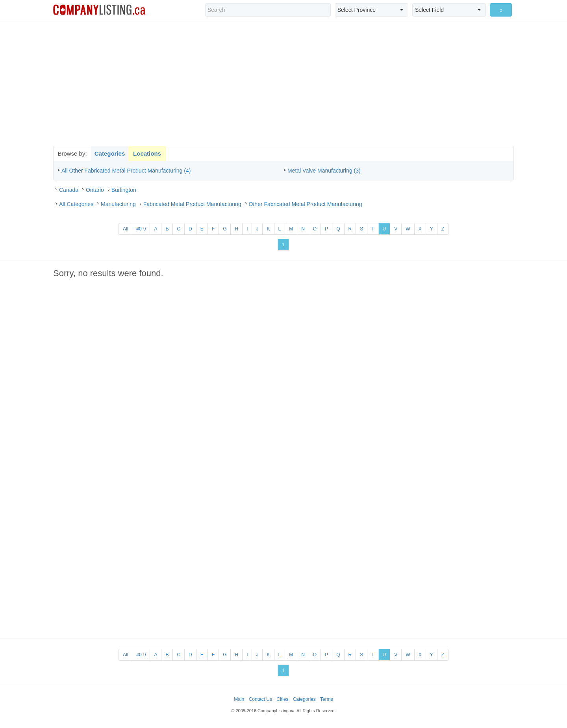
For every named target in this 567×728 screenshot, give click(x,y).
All (125, 229)
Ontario (95, 190)
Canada (69, 190)
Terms (327, 699)
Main (239, 699)
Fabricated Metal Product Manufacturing (192, 204)
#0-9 (141, 229)
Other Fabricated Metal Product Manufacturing (306, 204)
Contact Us (260, 699)
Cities (282, 699)
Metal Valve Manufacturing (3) (324, 171)
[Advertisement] (283, 83)
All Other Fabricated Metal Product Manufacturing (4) (126, 171)
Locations (147, 153)
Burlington (124, 190)
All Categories (76, 204)
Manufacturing (118, 204)
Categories (110, 153)
